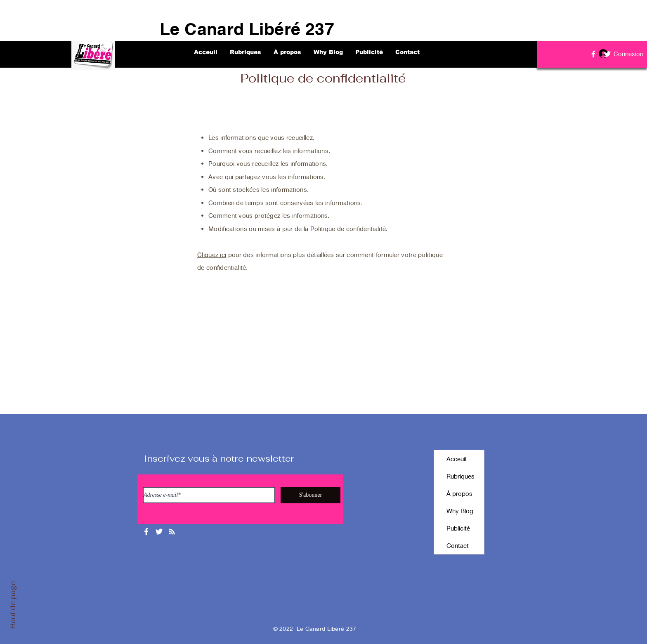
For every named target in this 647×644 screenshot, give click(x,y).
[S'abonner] (311, 495)
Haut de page (13, 605)
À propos (459, 493)
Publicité (458, 528)
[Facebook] (593, 54)
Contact (458, 545)
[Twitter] (607, 54)
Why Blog (460, 511)
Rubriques (460, 476)
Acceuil (456, 459)
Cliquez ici (212, 255)
